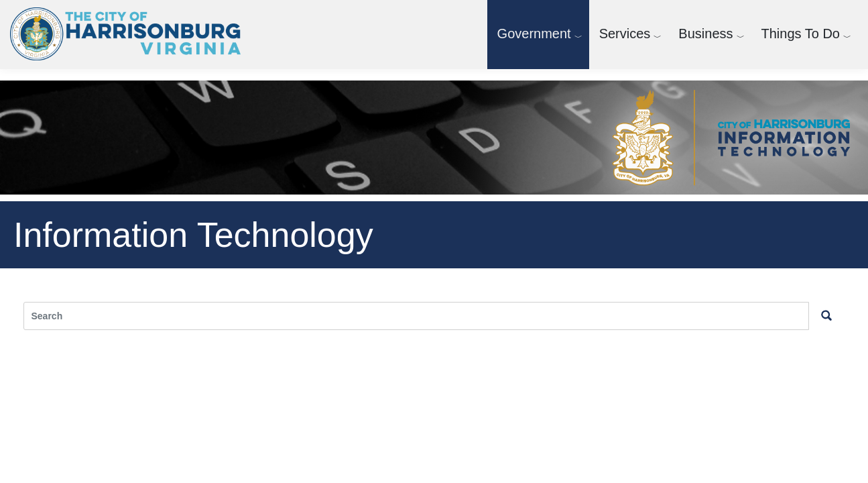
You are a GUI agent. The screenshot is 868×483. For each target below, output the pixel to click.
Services (625, 34)
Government (534, 34)
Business (705, 34)
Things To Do (801, 34)
